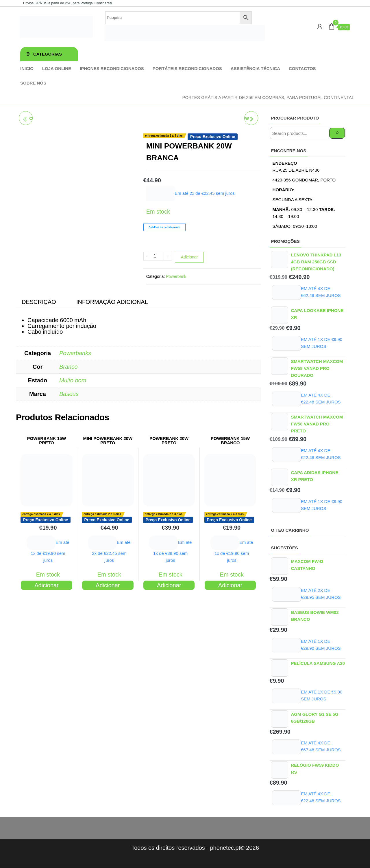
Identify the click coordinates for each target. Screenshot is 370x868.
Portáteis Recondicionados (187, 68)
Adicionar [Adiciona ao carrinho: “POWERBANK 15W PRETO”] (46, 585)
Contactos (302, 68)
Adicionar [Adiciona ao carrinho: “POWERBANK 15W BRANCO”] (230, 585)
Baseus (69, 394)
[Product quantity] (157, 256)
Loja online (57, 68)
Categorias (48, 54)
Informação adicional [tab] (112, 302)
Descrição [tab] (39, 302)
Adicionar (189, 257)
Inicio (27, 68)
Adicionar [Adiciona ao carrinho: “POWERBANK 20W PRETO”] (169, 585)
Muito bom (73, 380)
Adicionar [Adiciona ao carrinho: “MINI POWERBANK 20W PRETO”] (108, 585)
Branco (68, 367)
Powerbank (176, 276)
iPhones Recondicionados (112, 68)
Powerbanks (75, 353)
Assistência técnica (255, 68)
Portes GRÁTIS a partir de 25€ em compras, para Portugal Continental (268, 97)
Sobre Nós (33, 83)
